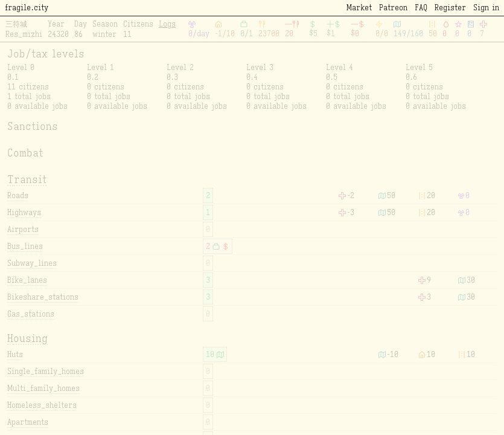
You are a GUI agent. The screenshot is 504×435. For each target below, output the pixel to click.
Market (359, 8)
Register (450, 8)
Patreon (393, 8)
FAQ (421, 8)
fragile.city (27, 8)
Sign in (486, 8)
